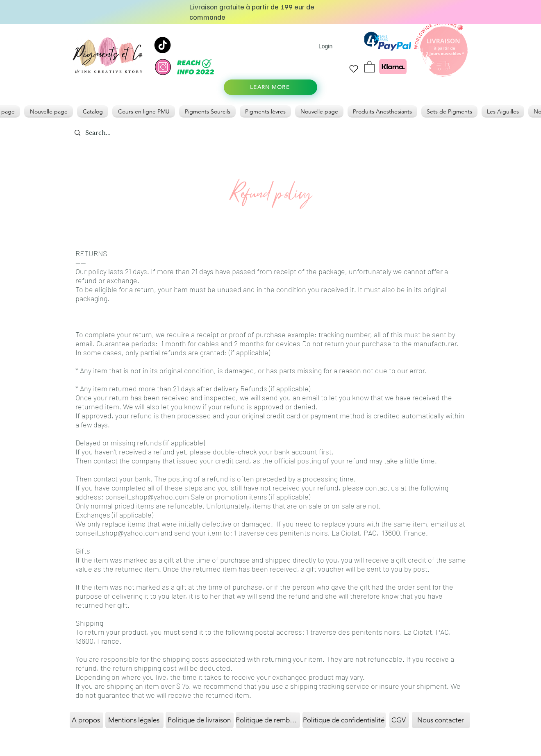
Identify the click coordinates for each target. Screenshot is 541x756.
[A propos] (86, 720)
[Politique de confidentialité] (344, 720)
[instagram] (163, 67)
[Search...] (117, 133)
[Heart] (353, 69)
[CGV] (399, 720)
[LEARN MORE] (270, 87)
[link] (369, 66)
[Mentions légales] (134, 720)
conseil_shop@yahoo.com (147, 497)
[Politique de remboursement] (268, 720)
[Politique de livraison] (200, 720)
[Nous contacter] (441, 720)
